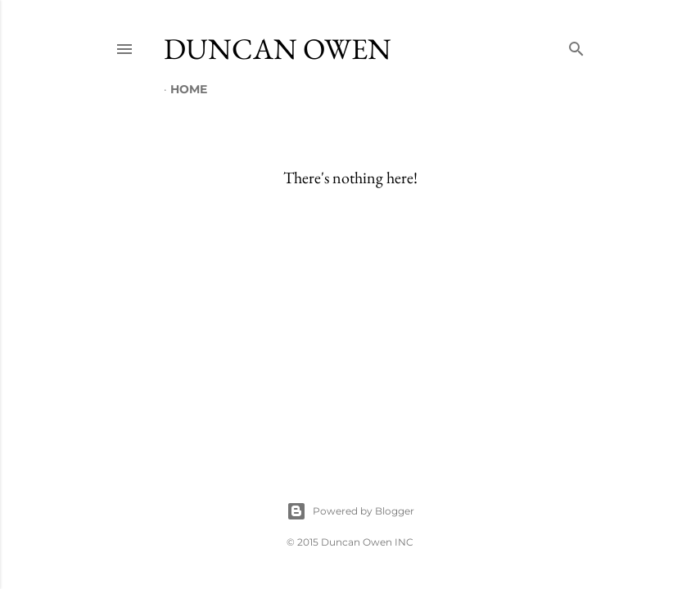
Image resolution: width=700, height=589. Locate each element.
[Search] (576, 45)
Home (189, 89)
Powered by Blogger (350, 511)
